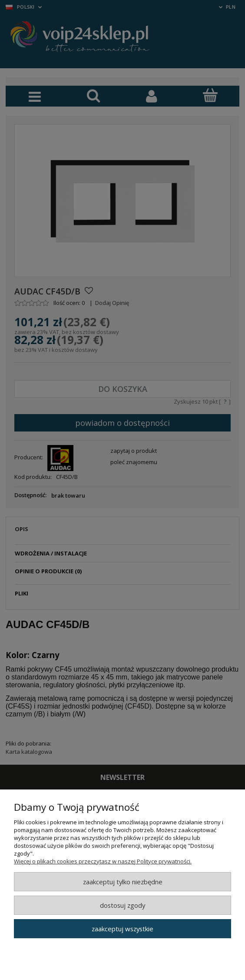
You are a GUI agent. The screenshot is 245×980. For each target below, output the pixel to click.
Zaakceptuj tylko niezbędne (123, 882)
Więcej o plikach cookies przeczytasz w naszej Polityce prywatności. (103, 861)
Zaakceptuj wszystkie (122, 929)
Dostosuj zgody (122, 905)
